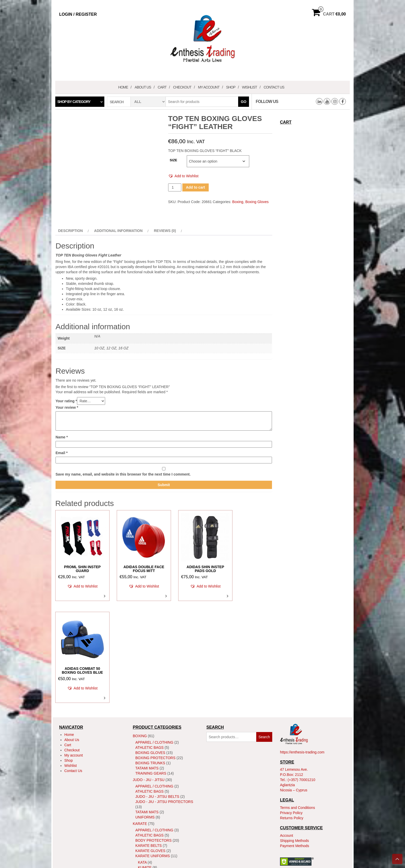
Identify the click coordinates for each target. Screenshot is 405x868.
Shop (231, 87)
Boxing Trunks (150, 659)
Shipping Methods (294, 736)
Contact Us (274, 87)
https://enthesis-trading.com (302, 648)
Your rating (66, 401)
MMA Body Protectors (158, 809)
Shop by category (74, 102)
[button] (183, 176)
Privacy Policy (291, 709)
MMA (137, 792)
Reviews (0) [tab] (165, 231)
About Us (143, 87)
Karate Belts (149, 742)
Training (144, 785)
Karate (140, 720)
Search (264, 633)
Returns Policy (292, 714)
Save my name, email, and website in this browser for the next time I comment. (123, 474)
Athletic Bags (149, 644)
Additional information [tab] (118, 231)
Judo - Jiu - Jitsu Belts (157, 693)
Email (62, 453)
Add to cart (196, 187)
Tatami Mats (147, 664)
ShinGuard (146, 770)
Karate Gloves (150, 747)
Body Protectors (153, 736)
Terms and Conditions (297, 703)
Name (62, 437)
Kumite (145, 763)
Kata (142, 758)
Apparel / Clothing (154, 638)
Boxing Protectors (155, 654)
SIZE (173, 160)
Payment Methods (295, 742)
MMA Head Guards (153, 819)
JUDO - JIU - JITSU (149, 676)
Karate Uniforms (153, 752)
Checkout (182, 87)
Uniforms (145, 713)
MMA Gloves (147, 814)
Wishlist (250, 87)
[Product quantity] (175, 187)
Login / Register (78, 14)
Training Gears (151, 669)
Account (287, 731)
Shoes (142, 775)
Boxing (238, 202)
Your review (67, 407)
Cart (162, 87)
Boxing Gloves (257, 202)
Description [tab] (71, 231)
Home (123, 87)
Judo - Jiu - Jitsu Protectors (164, 698)
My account (209, 87)
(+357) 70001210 (302, 676)
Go (244, 102)
